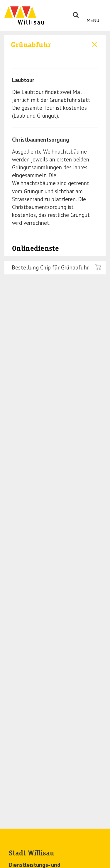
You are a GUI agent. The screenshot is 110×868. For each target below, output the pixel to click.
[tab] (55, 48)
